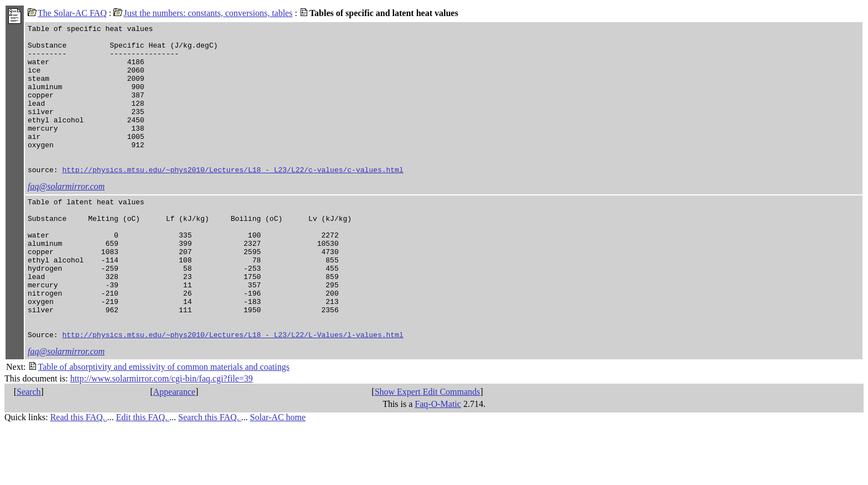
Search (29, 450)
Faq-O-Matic (438, 462)
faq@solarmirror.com (66, 216)
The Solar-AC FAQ (67, 13)
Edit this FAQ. (143, 475)
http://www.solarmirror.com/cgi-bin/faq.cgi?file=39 (162, 437)
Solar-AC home (278, 475)
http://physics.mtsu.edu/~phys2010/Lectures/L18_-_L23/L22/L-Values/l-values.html (232, 393)
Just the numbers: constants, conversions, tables (203, 13)
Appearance (174, 450)
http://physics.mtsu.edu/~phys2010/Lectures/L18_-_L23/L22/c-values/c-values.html (232, 199)
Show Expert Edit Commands (428, 450)
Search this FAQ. (210, 475)
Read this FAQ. (79, 475)
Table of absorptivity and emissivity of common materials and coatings (159, 425)
